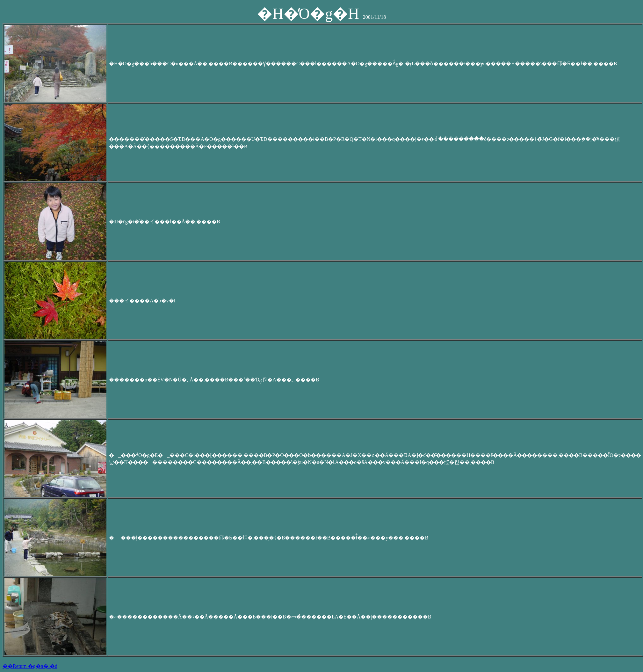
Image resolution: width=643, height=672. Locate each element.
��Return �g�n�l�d (30, 666)
